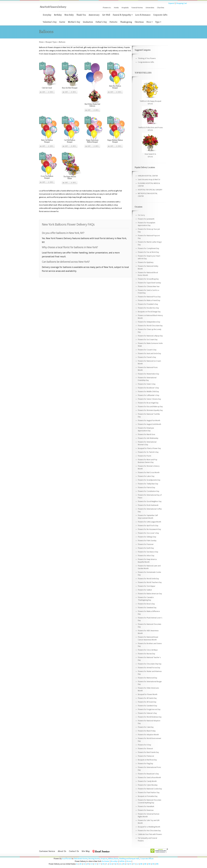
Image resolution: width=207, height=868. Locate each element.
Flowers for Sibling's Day (147, 537)
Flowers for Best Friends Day (148, 752)
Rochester (106, 861)
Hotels (116, 8)
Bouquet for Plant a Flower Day (149, 448)
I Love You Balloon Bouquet (47, 177)
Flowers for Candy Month (147, 781)
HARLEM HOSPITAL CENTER (148, 176)
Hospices (104, 859)
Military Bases (113, 859)
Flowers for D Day (144, 745)
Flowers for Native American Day (150, 594)
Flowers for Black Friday (147, 731)
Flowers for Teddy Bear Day (148, 484)
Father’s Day (101, 22)
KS (130, 864)
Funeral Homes (137, 8)
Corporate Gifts (160, 15)
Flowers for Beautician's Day (148, 774)
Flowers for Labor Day (146, 476)
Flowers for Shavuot (145, 749)
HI (114, 864)
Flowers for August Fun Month (149, 421)
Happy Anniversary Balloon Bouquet (92, 141)
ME (141, 864)
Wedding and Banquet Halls (129, 859)
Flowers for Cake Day (146, 727)
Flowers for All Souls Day (147, 702)
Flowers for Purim (145, 456)
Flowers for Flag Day (145, 764)
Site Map (86, 851)
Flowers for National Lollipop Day (150, 336)
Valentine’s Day (50, 22)
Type (158, 22)
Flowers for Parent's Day (147, 357)
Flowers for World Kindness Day (150, 717)
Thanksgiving (126, 22)
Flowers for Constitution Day (149, 491)
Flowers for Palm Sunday (147, 541)
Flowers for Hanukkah (146, 806)
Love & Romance (143, 15)
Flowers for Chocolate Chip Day (150, 664)
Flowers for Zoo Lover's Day (148, 533)
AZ (84, 864)
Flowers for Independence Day (149, 322)
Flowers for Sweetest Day (147, 608)
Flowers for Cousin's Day (147, 350)
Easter (62, 22)
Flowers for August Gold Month (149, 424)
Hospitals (125, 8)
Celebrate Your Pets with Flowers (150, 834)
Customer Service (47, 851)
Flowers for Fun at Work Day (148, 252)
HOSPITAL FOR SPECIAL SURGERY (150, 190)
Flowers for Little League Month (149, 522)
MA (149, 864)
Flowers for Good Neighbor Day (150, 501)
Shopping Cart (181, 3)
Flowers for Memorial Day (147, 678)
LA (138, 864)
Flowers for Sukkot (145, 590)
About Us (62, 851)
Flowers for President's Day (148, 304)
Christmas (139, 22)
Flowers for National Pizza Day (149, 297)
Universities (150, 8)
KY (134, 864)
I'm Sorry (141, 215)
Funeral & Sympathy (123, 15)
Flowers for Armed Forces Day (149, 668)
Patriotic (114, 22)
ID (117, 864)
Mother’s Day (74, 22)
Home (41, 42)
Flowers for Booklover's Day (148, 388)
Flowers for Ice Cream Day (148, 340)
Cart (44, 92)
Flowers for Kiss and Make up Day (150, 407)
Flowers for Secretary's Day (148, 552)
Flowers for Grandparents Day (149, 480)
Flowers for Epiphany (146, 262)
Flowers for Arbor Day (146, 556)
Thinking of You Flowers (147, 58)
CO (96, 864)
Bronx (129, 861)
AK (81, 864)
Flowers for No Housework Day (149, 529)
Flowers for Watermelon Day (148, 374)
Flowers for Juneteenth (146, 219)
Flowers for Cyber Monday (148, 785)
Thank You (81, 15)
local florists (67, 859)
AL (77, 864)
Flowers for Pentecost (146, 756)
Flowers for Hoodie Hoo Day (148, 308)
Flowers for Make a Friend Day (149, 300)
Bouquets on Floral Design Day (149, 312)
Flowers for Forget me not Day (149, 709)
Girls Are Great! (47, 88)
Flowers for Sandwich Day (147, 706)
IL (121, 864)
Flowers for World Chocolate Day (150, 326)
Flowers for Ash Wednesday (148, 438)
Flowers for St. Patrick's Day (148, 452)
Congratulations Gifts (146, 62)
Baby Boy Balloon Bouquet (115, 87)
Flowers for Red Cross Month (149, 473)
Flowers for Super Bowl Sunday (149, 283)
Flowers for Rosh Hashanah (148, 505)
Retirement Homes (81, 859)
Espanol (171, 3)
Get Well (106, 15)
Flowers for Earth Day (146, 548)
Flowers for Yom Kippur (147, 586)
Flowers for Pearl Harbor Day (149, 793)
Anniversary (94, 15)
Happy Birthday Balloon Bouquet (115, 141)
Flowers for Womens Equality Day (150, 410)
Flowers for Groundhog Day (148, 279)
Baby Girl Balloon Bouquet (47, 141)
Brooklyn (114, 861)
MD (145, 864)
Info (52, 92)
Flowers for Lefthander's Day (149, 395)
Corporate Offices (147, 859)
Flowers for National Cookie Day (150, 789)
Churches (161, 8)
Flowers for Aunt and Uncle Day (149, 354)
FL (107, 864)
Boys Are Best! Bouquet (70, 88)
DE (103, 864)
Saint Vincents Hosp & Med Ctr (149, 180)
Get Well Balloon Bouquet (70, 141)
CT (99, 864)
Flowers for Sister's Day (147, 384)
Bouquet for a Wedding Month (149, 827)
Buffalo (122, 861)
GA (110, 864)
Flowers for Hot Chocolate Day (149, 831)
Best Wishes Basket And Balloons (92, 105)
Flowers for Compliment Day (148, 248)
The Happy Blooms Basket (70, 177)
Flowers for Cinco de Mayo (148, 650)
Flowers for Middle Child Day (148, 392)
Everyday (47, 15)
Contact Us (74, 851)
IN (124, 864)
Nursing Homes (94, 859)
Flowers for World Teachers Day (150, 582)
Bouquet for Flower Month (148, 694)
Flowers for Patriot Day (146, 488)
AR (88, 864)
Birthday (58, 15)
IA (127, 864)
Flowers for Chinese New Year (149, 287)
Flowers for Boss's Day (146, 604)
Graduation (88, 22)
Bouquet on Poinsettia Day (148, 796)
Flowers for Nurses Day (146, 654)
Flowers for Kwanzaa (146, 810)
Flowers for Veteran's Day (147, 713)
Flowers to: (107, 8)
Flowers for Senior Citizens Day (149, 399)
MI (153, 864)
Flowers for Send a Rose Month (149, 778)
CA (92, 864)
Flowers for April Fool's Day (148, 526)
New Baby (69, 15)
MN (157, 864)
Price (149, 22)
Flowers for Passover (146, 544)
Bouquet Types (51, 42)
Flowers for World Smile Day (148, 579)
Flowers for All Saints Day (147, 698)
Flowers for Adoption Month (148, 735)
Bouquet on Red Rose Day (147, 760)
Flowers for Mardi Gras (146, 434)
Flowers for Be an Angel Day (148, 403)
